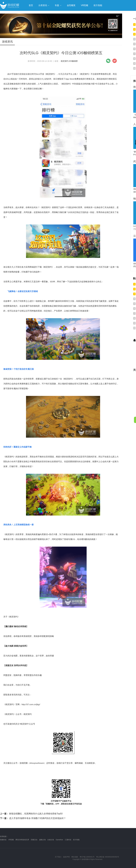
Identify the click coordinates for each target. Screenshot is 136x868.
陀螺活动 (34, 840)
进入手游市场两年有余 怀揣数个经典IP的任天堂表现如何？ (33, 818)
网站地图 (75, 857)
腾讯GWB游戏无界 (22, 840)
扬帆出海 (42, 840)
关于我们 (58, 857)
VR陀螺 (11, 840)
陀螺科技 (3, 840)
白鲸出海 (51, 840)
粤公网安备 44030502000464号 (108, 857)
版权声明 (66, 857)
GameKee (59, 840)
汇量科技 (68, 840)
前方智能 (76, 840)
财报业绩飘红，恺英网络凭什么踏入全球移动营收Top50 (31, 814)
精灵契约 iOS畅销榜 (69, 61)
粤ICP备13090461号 (87, 857)
